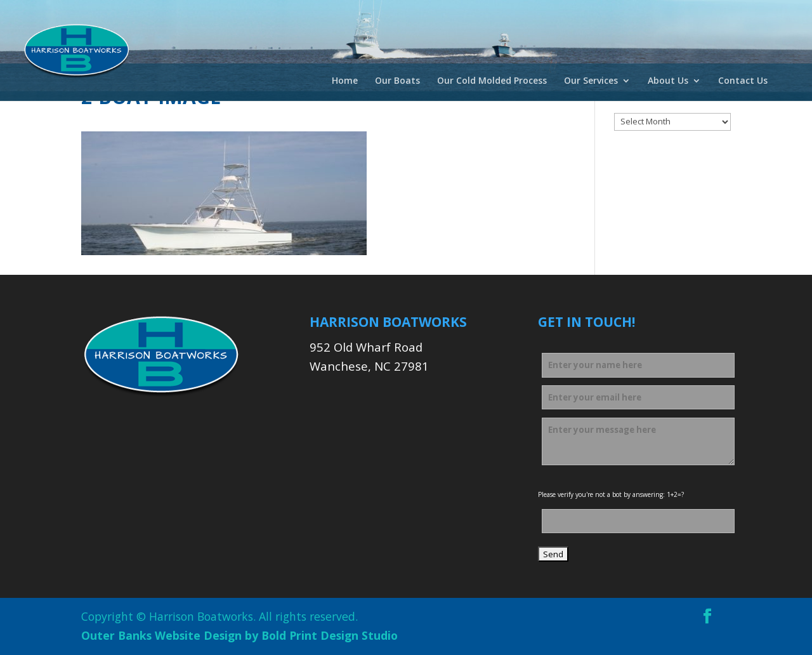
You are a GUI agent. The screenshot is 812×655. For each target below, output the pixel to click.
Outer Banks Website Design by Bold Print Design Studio (239, 635)
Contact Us (743, 81)
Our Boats (397, 81)
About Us (668, 81)
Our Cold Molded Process (492, 81)
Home (345, 81)
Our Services (591, 81)
